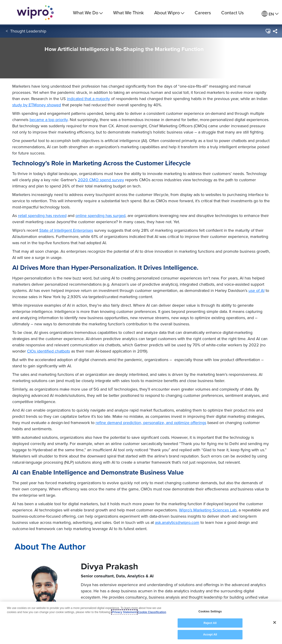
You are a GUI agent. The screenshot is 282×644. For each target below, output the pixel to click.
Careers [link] (203, 13)
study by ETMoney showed (37, 105)
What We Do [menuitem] (88, 13)
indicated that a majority (88, 99)
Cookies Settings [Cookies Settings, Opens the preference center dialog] (210, 612)
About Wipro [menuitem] (169, 13)
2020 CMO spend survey (101, 180)
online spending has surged (100, 215)
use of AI (256, 290)
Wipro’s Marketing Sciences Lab (208, 510)
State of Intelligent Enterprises (66, 230)
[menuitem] (270, 14)
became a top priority (49, 120)
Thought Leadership (28, 32)
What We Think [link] (128, 13)
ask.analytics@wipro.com (177, 522)
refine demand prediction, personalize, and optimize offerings (151, 423)
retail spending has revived (42, 215)
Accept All (210, 635)
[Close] (275, 623)
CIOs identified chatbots (49, 351)
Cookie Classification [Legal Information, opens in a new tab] (152, 612)
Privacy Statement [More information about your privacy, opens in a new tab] (124, 612)
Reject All (210, 623)
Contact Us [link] (232, 13)
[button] (268, 32)
